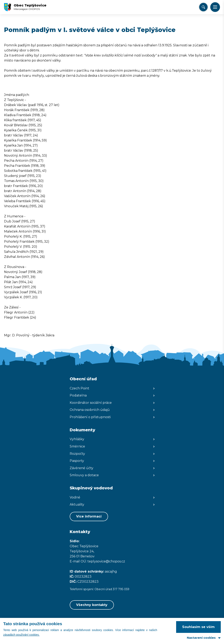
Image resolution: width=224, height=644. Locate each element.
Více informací (89, 516)
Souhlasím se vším (198, 627)
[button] (215, 7)
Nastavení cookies (201, 638)
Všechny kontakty (92, 605)
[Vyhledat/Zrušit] (203, 7)
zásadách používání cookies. (21, 635)
